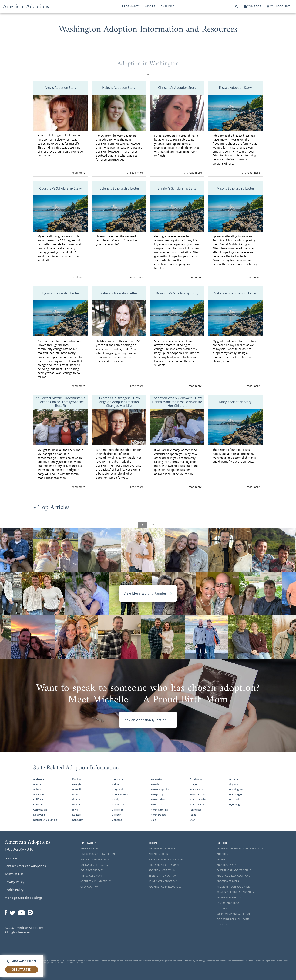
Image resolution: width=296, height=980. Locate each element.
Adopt (150, 6)
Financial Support (91, 876)
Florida (77, 779)
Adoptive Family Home (162, 849)
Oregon (194, 784)
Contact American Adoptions (25, 866)
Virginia (233, 784)
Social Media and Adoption (233, 914)
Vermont (234, 779)
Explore (168, 6)
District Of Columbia (45, 820)
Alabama (39, 779)
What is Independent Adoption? (236, 892)
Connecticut (40, 810)
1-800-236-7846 (19, 849)
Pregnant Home (90, 849)
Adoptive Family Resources (165, 887)
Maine (115, 784)
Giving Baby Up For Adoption (98, 854)
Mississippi (118, 810)
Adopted (222, 859)
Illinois (76, 799)
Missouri (116, 815)
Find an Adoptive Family (95, 859)
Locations (12, 858)
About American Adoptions (233, 876)
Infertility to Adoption (163, 876)
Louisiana (117, 779)
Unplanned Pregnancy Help (97, 865)
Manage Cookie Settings (24, 898)
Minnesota (118, 805)
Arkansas (39, 795)
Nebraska (156, 779)
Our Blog (222, 925)
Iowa (75, 810)
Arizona (38, 789)
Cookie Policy (14, 890)
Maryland (117, 789)
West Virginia (236, 795)
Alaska (37, 784)
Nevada (155, 784)
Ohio (153, 820)
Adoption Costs (158, 854)
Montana (117, 820)
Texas (193, 815)
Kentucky (78, 820)
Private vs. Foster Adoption (233, 887)
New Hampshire (160, 789)
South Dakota (198, 805)
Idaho (76, 795)
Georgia (77, 784)
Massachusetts (120, 795)
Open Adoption (89, 887)
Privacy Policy (14, 882)
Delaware (39, 815)
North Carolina (159, 810)
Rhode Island (197, 795)
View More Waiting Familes (148, 593)
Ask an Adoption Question (148, 720)
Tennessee (195, 810)
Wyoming (234, 805)
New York (156, 805)
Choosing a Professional (164, 865)
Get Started (22, 969)
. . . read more (76, 173)
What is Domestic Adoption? (166, 859)
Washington (236, 789)
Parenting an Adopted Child (234, 870)
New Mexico (158, 799)
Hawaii (77, 789)
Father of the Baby (92, 870)
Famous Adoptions (228, 903)
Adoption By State (228, 865)
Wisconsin (234, 799)
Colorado (39, 805)
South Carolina (198, 799)
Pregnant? (131, 6)
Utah (192, 820)
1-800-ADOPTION (22, 961)
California (39, 799)
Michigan (117, 799)
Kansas (76, 815)
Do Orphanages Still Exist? (233, 919)
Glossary (222, 908)
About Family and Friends (96, 881)
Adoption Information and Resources (240, 849)
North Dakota (159, 815)
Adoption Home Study (162, 870)
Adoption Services (228, 881)
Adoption (222, 854)
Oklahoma (196, 779)
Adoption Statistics (229, 897)
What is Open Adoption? (163, 881)
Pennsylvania (197, 789)
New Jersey (157, 795)
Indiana (77, 805)
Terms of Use (14, 874)
